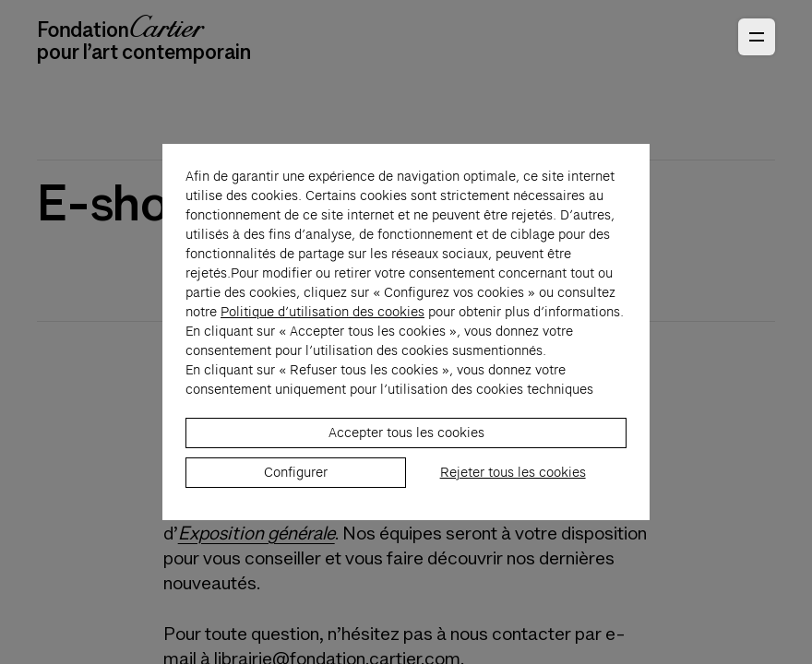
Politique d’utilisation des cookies (322, 322)
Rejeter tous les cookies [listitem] (513, 482)
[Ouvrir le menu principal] (757, 37)
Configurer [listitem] (296, 482)
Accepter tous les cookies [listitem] (406, 443)
